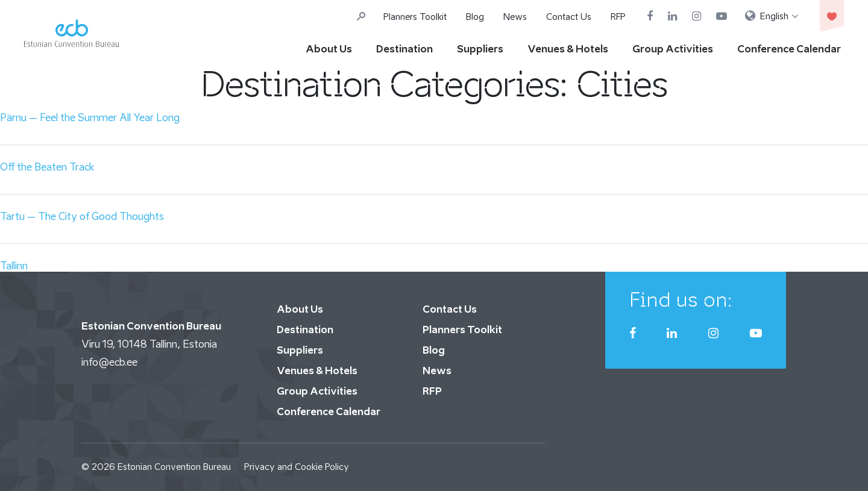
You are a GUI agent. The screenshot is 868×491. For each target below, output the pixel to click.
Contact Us (569, 17)
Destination (404, 49)
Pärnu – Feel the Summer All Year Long (90, 117)
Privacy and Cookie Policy (297, 467)
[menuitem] (772, 16)
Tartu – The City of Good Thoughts (82, 216)
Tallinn (14, 266)
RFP (618, 17)
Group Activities (673, 49)
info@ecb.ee (109, 362)
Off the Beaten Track (47, 167)
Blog (475, 17)
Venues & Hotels (568, 49)
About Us (329, 49)
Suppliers (480, 49)
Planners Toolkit (415, 17)
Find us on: (681, 299)
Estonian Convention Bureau (174, 467)
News (515, 17)
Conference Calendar (789, 49)
